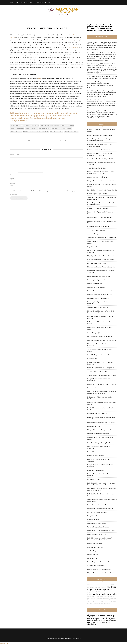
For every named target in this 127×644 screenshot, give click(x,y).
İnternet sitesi (12, 184)
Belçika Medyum (93, 452)
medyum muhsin (28, 132)
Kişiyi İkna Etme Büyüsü (95, 283)
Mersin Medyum (93, 359)
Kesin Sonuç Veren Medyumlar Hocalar (100, 509)
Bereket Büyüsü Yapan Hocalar (97, 512)
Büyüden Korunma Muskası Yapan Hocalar (101, 573)
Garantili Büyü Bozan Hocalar (97, 263)
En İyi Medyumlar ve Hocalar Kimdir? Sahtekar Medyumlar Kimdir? (100, 539)
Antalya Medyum (97, 76)
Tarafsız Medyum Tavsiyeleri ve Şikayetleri (102, 238)
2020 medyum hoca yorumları (95, 585)
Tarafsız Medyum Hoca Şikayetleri (99, 527)
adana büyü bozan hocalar (94, 602)
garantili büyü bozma (32, 125)
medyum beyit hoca (32, 129)
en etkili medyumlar (17, 125)
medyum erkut (57, 129)
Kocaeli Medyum (93, 555)
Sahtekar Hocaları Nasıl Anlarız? (98, 307)
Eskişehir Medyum (93, 516)
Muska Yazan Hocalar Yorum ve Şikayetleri (101, 267)
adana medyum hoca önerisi (107, 596)
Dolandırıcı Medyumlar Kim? (97, 534)
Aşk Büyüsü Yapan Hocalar (96, 566)
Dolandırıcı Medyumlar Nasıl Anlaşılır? (100, 295)
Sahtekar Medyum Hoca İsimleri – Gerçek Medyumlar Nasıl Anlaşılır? (101, 173)
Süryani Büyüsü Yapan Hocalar (97, 194)
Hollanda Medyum (93, 520)
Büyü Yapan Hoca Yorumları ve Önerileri (101, 256)
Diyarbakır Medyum (94, 479)
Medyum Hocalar (47, 25)
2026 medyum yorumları (107, 602)
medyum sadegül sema (42, 132)
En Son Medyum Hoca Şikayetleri (98, 434)
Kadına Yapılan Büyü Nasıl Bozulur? (99, 150)
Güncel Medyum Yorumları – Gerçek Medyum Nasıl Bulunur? (99, 140)
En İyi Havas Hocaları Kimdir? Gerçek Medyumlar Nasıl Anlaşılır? (100, 154)
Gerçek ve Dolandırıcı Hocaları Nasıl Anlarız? (102, 384)
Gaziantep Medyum (94, 426)
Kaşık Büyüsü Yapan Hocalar (96, 247)
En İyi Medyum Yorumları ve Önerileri (100, 217)
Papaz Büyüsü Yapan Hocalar (97, 280)
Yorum (28, 140)
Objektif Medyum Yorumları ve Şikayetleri (101, 423)
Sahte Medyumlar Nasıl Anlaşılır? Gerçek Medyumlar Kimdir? (101, 65)
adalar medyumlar (92, 598)
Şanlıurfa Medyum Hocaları (96, 547)
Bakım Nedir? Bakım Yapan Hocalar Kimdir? (102, 531)
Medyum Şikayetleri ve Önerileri (98, 227)
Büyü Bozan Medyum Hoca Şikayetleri (100, 443)
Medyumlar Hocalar (51, 638)
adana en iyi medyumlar (97, 600)
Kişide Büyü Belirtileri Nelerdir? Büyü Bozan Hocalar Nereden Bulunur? (102, 392)
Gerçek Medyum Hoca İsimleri (97, 177)
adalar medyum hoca (109, 600)
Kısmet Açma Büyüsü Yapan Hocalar (99, 276)
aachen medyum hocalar (105, 594)
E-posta (13, 179)
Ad (11, 174)
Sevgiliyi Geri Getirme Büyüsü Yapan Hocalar (102, 190)
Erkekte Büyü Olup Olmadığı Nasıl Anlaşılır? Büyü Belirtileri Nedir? (102, 489)
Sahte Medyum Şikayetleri (96, 470)
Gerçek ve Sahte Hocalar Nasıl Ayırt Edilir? (102, 375)
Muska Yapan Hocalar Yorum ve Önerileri (101, 260)
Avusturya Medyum (94, 234)
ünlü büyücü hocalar (71, 132)
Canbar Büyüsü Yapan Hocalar (97, 413)
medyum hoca (73, 47)
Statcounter (4, 643)
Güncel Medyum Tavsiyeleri (96, 168)
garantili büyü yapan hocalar (50, 125)
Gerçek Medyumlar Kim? (95, 543)
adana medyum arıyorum (103, 598)
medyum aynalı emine (17, 129)
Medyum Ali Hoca (70, 638)
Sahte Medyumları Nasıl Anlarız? (98, 562)
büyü (40, 79)
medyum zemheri (102, 587)
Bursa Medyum (92, 558)
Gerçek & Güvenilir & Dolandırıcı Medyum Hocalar (30, 2)
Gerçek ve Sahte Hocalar (96, 456)
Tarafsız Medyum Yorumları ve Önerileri (101, 291)
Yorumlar (79, 638)
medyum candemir (45, 129)
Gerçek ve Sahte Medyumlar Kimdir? (105, 42)
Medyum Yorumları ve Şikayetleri (98, 208)
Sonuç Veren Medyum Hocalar (97, 505)
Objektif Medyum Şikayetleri (97, 287)
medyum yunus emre (57, 132)
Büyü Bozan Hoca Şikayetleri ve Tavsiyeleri (102, 340)
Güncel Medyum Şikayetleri (96, 333)
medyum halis (67, 129)
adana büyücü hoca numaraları (101, 592)
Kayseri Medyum (93, 388)
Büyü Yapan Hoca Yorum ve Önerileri (99, 337)
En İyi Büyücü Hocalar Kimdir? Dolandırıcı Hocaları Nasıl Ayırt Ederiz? (101, 484)
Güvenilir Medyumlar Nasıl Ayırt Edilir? (100, 159)
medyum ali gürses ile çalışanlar (102, 588)
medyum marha (107, 585)
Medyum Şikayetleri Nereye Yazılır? (99, 430)
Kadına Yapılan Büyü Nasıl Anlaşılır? (99, 298)
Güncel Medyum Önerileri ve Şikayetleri (100, 368)
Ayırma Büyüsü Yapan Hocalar (97, 523)
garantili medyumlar (67, 125)
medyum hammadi (16, 132)
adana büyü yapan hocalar (104, 604)
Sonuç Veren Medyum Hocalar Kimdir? (100, 135)
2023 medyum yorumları (93, 596)
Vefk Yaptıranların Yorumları (97, 230)
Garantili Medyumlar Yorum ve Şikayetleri (101, 355)
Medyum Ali (61, 638)
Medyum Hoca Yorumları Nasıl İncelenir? (101, 181)
